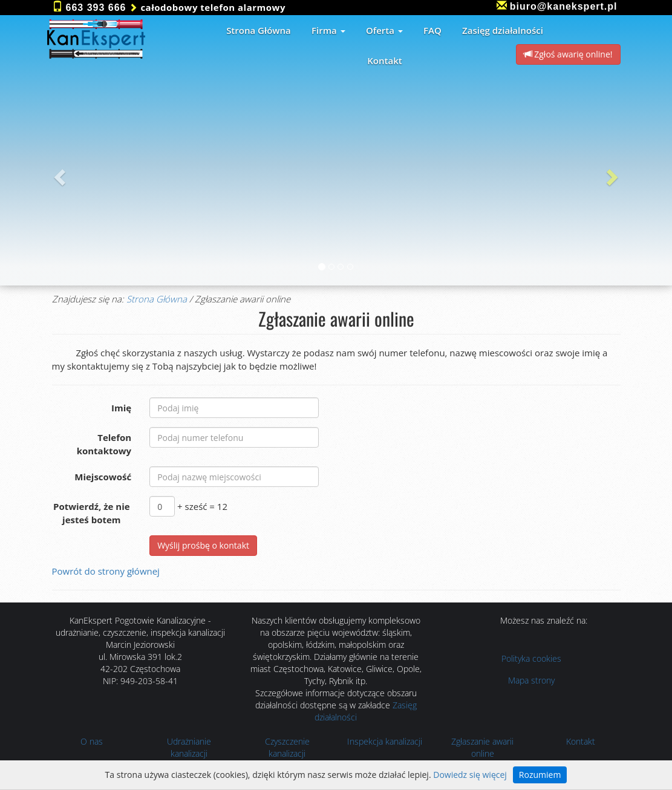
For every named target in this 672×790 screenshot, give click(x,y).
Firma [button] (328, 30)
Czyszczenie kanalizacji (287, 747)
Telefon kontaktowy (104, 444)
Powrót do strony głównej (106, 571)
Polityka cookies (531, 658)
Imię (121, 408)
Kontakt (581, 741)
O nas (92, 741)
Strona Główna (157, 299)
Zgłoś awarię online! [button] (568, 54)
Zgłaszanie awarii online (482, 747)
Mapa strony (531, 680)
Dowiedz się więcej (470, 775)
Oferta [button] (384, 30)
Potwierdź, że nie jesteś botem (92, 513)
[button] (58, 174)
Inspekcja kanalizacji (385, 741)
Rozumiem (540, 775)
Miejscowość (103, 477)
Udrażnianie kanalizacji (189, 747)
